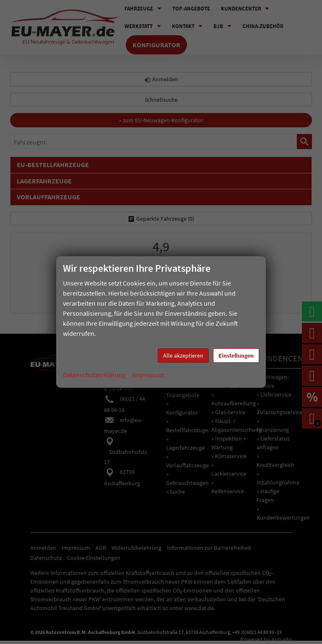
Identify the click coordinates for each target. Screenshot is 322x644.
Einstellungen (236, 355)
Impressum (148, 375)
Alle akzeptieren (183, 355)
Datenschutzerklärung (94, 375)
